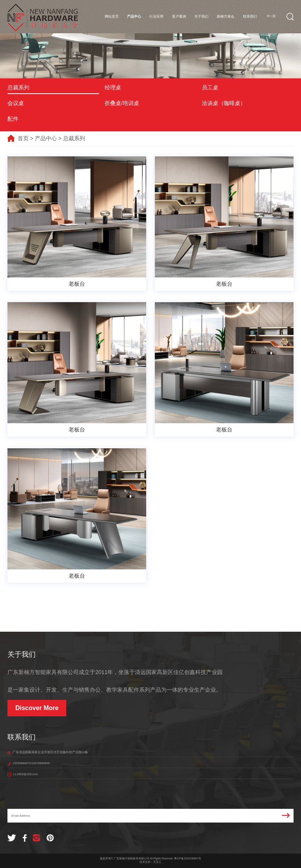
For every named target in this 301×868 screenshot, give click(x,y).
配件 (13, 119)
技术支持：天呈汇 (150, 862)
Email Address (151, 815)
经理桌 (113, 87)
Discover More (37, 708)
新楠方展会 (226, 16)
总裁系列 (18, 87)
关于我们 (201, 16)
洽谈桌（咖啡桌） (224, 103)
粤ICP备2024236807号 (188, 858)
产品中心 (134, 16)
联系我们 (250, 16)
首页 (23, 138)
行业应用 (156, 16)
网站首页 (112, 16)
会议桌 (16, 103)
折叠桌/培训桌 (122, 103)
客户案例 (179, 16)
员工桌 (210, 87)
